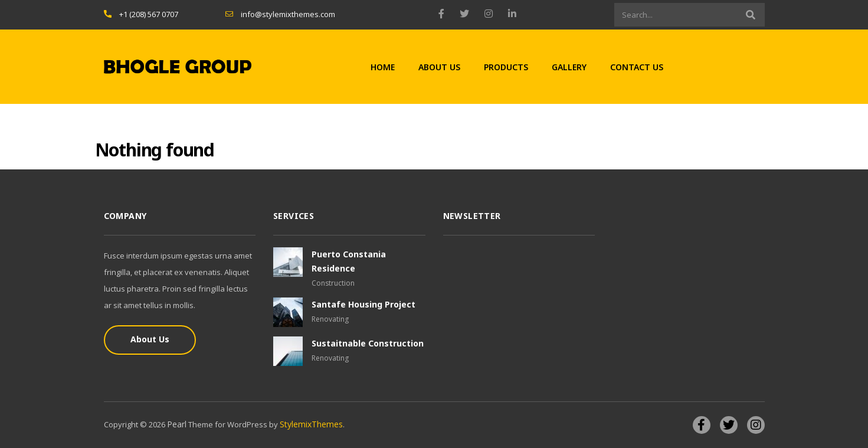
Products (506, 67)
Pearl (177, 424)
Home (383, 67)
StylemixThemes (311, 424)
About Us (439, 67)
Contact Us (637, 67)
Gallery (569, 67)
